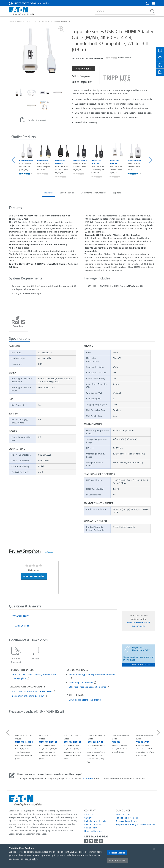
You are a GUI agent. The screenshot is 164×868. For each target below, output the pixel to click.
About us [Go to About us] (89, 814)
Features (48, 193)
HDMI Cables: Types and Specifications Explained (92, 675)
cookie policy (31, 859)
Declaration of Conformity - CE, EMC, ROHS (32, 691)
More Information (118, 860)
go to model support (143, 665)
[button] (153, 4)
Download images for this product (85, 700)
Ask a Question (22, 626)
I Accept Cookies (117, 853)
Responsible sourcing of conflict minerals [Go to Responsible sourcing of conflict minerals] (135, 824)
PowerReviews (48, 552)
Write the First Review (34, 576)
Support (117, 193)
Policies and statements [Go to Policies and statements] (127, 818)
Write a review (124, 57)
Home (12, 21)
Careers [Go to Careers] (88, 818)
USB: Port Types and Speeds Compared (87, 687)
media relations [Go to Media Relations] (123, 814)
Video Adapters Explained (81, 683)
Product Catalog (26, 21)
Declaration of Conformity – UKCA (28, 696)
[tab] (63, 616)
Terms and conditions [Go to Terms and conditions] (126, 821)
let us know (88, 779)
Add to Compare (81, 76)
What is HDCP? (20, 616)
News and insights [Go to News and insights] (93, 831)
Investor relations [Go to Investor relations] (93, 824)
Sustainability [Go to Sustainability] (91, 828)
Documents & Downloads (93, 193)
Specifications (67, 193)
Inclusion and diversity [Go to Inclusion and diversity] (95, 821)
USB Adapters (44, 21)
